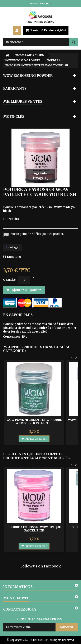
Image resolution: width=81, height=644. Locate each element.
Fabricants (15, 88)
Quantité (9, 280)
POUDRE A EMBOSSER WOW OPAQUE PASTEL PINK (34, 529)
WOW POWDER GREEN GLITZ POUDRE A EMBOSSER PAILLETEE (34, 422)
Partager (13, 247)
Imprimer (14, 257)
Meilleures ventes (23, 101)
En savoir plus (18, 315)
